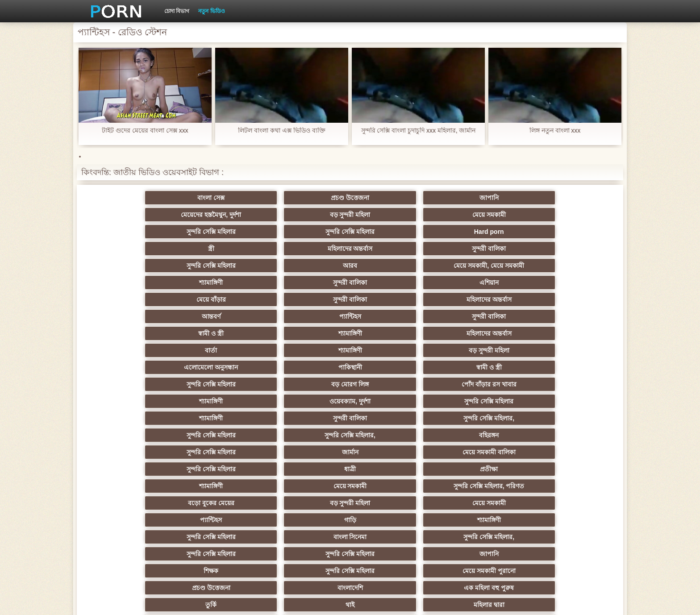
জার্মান (481, 316)
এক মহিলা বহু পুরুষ (569, 384)
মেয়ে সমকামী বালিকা (569, 316)
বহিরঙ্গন (306, 316)
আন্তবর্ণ (394, 249)
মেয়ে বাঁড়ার (131, 249)
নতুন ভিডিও (211, 11)
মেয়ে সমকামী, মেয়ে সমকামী (306, 232)
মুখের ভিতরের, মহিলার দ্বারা (481, 503)
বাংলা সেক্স (131, 198)
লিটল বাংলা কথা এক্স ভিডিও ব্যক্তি (281, 131)
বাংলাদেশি (481, 384)
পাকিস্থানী (219, 283)
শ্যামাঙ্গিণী (394, 232)
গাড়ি (481, 350)
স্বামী (394, 520)
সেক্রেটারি (569, 469)
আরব (219, 232)
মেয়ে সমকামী (569, 198)
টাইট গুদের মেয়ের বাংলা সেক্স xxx (145, 131)
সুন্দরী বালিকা (569, 215)
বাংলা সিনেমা (219, 367)
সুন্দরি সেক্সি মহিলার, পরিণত (569, 333)
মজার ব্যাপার (219, 418)
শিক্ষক (131, 384)
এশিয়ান (569, 232)
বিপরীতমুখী (569, 520)
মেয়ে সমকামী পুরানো (306, 384)
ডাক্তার (394, 503)
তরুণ (219, 469)
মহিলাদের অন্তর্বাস (481, 215)
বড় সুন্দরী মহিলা (481, 198)
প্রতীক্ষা (306, 333)
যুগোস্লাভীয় (394, 486)
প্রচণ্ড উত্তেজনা (219, 198)
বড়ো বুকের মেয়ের (131, 350)
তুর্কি (131, 401)
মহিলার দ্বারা (306, 401)
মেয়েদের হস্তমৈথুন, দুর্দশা (394, 198)
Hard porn (306, 215)
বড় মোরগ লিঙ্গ (481, 283)
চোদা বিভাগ (177, 11)
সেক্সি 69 (219, 486)
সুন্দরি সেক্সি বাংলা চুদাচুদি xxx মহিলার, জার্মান (418, 131)
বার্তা (394, 266)
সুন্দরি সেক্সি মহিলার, (569, 299)
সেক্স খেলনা (569, 503)
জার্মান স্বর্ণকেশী (481, 452)
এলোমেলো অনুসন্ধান (131, 283)
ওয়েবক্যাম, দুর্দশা (219, 299)
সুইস (131, 486)
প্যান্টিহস (481, 249)
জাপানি (306, 198)
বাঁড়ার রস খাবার (481, 435)
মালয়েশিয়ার (481, 469)
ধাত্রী (219, 333)
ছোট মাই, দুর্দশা (219, 435)
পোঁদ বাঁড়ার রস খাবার (569, 283)
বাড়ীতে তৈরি (131, 435)
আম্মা (394, 418)
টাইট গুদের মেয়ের (306, 503)
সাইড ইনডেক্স (507, 601)
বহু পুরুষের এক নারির (131, 418)
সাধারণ (219, 452)
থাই (219, 401)
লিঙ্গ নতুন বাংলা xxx (555, 131)
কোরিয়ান (569, 486)
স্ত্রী (394, 215)
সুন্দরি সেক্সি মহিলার (131, 215)
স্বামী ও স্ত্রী (131, 266)
